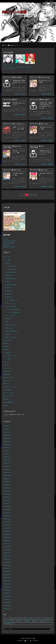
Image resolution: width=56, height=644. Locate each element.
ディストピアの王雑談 (13, 312)
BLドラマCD (43, 77)
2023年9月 (7, 516)
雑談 (6, 405)
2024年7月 (7, 485)
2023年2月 (7, 537)
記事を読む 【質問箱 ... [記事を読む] (20, 94)
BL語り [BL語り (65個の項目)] (13, 618)
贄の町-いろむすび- (10, 337)
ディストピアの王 (10, 306)
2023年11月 (7, 510)
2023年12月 (7, 507)
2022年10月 (7, 550)
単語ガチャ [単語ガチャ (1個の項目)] (20, 621)
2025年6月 (7, 457)
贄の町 (8, 334)
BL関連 (15, 100)
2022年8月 (7, 556)
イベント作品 (7, 359)
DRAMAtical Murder (10, 272)
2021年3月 (7, 609)
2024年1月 (7, 503)
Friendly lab (9, 275)
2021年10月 (7, 587)
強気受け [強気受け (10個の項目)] (36, 621)
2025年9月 (7, 448)
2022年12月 (7, 544)
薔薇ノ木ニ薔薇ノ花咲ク (12, 331)
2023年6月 (7, 525)
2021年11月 (7, 584)
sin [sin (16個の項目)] (22, 618)
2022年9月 (7, 553)
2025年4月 (7, 463)
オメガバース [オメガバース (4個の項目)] (42, 618)
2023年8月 (7, 519)
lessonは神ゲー (7, 245)
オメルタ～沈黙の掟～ (11, 300)
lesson (7, 282)
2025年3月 (7, 466)
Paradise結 (9, 291)
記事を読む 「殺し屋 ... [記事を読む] (47, 140)
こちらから (7, 416)
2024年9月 (7, 479)
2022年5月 (7, 565)
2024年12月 (7, 469)
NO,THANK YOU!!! (11, 285)
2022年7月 (7, 559)
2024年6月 (7, 488)
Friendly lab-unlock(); (11, 278)
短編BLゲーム (9, 328)
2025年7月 (7, 454)
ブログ (6, 365)
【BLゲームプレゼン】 (9, 64)
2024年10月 (7, 476)
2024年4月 (7, 494)
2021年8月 (7, 593)
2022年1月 (7, 578)
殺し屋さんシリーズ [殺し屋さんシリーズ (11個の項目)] (46, 621)
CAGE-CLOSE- (12, 266)
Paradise (8, 288)
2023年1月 (7, 541)
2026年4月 (7, 426)
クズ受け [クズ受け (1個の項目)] (49, 618)
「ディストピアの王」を (9, 67)
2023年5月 (7, 528)
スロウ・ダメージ (10, 303)
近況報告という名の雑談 (9, 247)
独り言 (6, 399)
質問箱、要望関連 (18, 77)
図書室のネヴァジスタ (9, 387)
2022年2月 (7, 575)
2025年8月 (7, 451)
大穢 (7, 322)
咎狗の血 (8, 319)
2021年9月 (7, 590)
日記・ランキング (8, 393)
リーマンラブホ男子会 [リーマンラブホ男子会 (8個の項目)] (9, 621)
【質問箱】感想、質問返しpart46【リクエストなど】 (19, 82)
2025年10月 (7, 445)
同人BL (49, 77)
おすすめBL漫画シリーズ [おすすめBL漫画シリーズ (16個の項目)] (31, 618)
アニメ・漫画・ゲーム (19, 124)
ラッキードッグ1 (10, 316)
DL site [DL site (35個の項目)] (18, 618)
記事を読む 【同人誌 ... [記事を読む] (20, 164)
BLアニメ (6, 257)
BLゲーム (7, 260)
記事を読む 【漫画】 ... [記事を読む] (20, 140)
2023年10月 (7, 513)
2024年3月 (7, 497)
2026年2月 (7, 432)
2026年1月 (7, 435)
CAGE (8, 263)
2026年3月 (7, 429)
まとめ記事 (7, 353)
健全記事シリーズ (8, 377)
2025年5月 (7, 460)
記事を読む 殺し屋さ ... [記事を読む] (47, 94)
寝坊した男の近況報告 (9, 243)
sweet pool (8, 297)
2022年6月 (7, 562)
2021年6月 (7, 599)
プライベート (8, 368)
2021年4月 (7, 606)
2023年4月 (7, 531)
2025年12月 (7, 438)
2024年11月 (7, 472)
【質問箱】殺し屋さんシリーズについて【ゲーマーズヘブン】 (45, 153)
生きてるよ (6, 239)
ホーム (5, 45)
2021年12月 (7, 581)
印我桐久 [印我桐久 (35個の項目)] (28, 621)
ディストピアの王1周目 (13, 309)
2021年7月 (7, 596)
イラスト (6, 362)
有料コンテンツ (8, 396)
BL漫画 (42, 124)
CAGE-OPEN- (11, 269)
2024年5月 (7, 491)
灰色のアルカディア (11, 325)
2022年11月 (7, 547)
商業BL (6, 384)
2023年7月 (7, 522)
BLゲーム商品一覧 (20, 67)
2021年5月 (7, 602)
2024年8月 (7, 482)
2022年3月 (7, 571)
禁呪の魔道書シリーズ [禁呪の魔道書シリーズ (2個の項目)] (9, 623)
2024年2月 (7, 500)
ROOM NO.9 (9, 294)
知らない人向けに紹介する (9, 69)
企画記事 (7, 374)
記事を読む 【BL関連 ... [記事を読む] (20, 114)
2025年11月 (7, 442)
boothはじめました (29, 67)
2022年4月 (7, 568)
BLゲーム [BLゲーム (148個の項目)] (7, 618)
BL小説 (6, 343)
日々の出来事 (7, 390)
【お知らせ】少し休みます (10, 241)
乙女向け (6, 371)
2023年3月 (7, 534)
